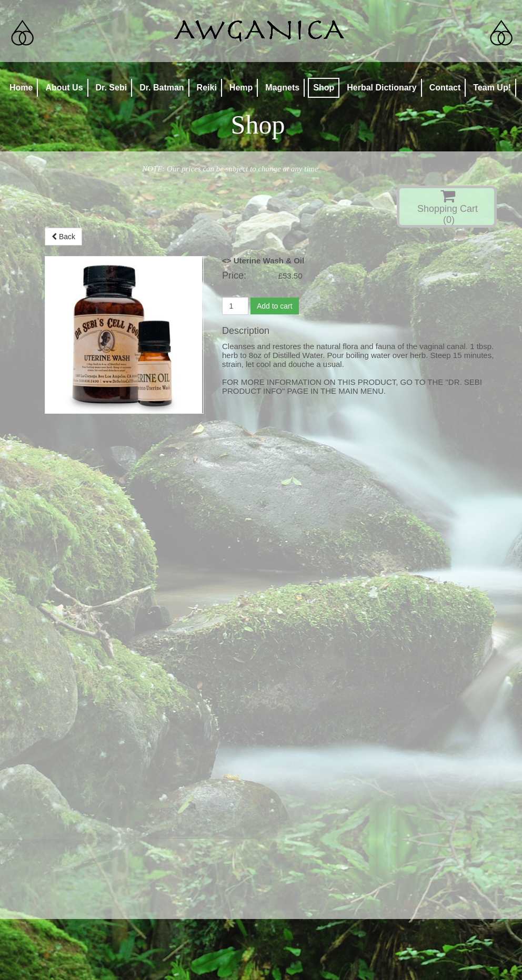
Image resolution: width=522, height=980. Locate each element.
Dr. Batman (162, 88)
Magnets (282, 88)
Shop (324, 88)
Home (21, 88)
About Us (64, 88)
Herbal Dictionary (382, 88)
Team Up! (492, 88)
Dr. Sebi (112, 88)
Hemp (241, 88)
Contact (445, 88)
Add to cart (275, 306)
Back (63, 237)
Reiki (207, 88)
